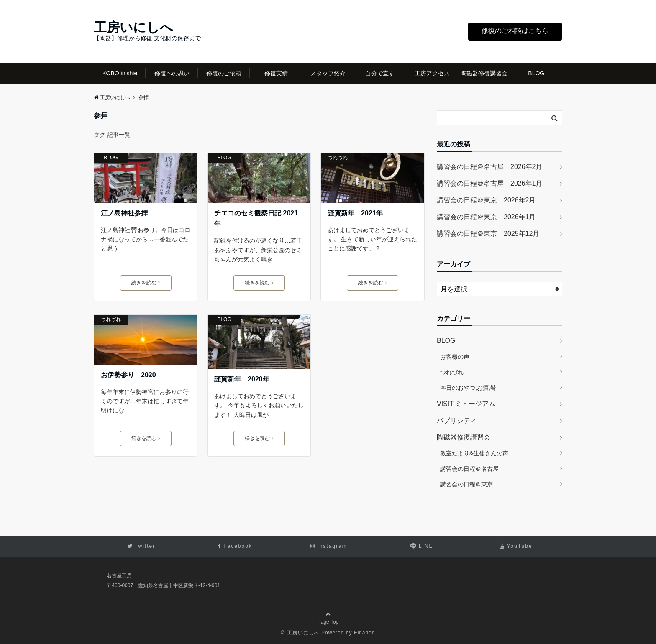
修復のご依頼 (224, 73)
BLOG (536, 73)
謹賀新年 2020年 (242, 379)
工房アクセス (432, 73)
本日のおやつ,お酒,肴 (468, 388)
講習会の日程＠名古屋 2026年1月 (490, 183)
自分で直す (380, 73)
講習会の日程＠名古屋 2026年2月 (490, 167)
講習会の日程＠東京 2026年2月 (486, 200)
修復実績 (276, 73)
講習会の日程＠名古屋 (469, 469)
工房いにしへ (133, 27)
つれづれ (338, 158)
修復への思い (172, 73)
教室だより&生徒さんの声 (474, 453)
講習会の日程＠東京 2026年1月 (486, 217)
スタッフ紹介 (328, 73)
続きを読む (146, 283)
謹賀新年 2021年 (355, 213)
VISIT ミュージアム (466, 404)
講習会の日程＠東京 (466, 484)
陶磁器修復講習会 (484, 73)
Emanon (365, 633)
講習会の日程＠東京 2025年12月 (488, 234)
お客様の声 (455, 357)
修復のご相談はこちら (515, 31)
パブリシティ (457, 420)
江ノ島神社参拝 (124, 213)
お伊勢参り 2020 (128, 375)
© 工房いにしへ (300, 633)
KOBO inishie (120, 73)
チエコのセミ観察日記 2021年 (256, 218)
